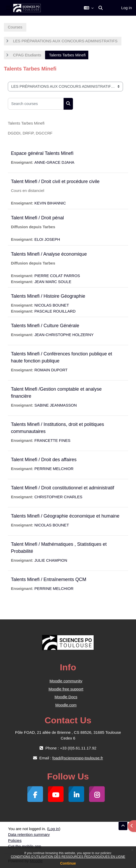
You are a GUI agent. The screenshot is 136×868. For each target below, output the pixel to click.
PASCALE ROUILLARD (55, 311)
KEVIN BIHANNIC (50, 203)
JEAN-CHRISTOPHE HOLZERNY (64, 335)
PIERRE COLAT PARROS (57, 276)
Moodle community (66, 681)
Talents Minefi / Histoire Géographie (48, 296)
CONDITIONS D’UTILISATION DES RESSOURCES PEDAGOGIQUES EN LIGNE (68, 857)
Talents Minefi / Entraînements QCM (49, 579)
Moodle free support (66, 689)
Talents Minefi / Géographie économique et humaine (65, 516)
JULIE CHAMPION (51, 560)
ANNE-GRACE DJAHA (54, 162)
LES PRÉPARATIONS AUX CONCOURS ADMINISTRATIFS (65, 41)
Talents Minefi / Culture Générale (45, 326)
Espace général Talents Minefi (42, 153)
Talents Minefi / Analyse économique (49, 254)
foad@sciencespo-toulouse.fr (78, 758)
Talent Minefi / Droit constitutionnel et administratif (63, 488)
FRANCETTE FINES (52, 440)
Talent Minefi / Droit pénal (37, 218)
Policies (15, 840)
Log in (126, 8)
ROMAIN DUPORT (51, 370)
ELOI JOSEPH (47, 239)
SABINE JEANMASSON (56, 405)
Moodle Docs (66, 697)
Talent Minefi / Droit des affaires (44, 460)
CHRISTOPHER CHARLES (58, 497)
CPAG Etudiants (27, 55)
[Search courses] (36, 104)
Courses (15, 27)
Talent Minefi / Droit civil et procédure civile (55, 181)
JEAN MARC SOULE (53, 282)
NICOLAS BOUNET (52, 305)
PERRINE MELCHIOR (54, 469)
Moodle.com (66, 705)
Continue (68, 863)
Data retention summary (29, 834)
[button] (89, 8)
